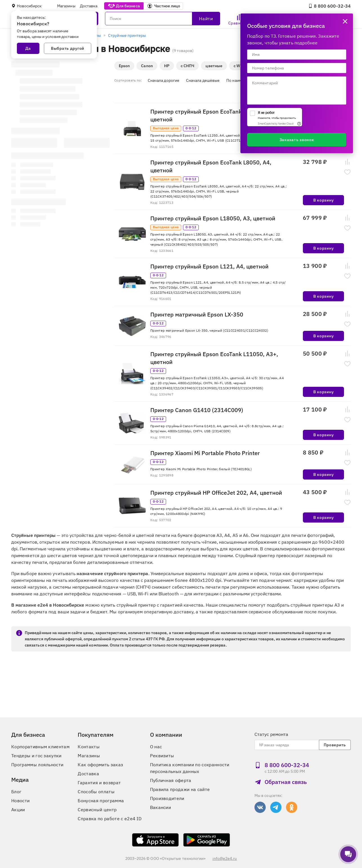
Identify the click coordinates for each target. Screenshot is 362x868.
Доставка (89, 6)
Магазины (66, 6)
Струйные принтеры (127, 35)
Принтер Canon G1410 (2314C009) (197, 410)
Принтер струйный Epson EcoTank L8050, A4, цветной (211, 166)
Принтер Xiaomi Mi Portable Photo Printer (205, 453)
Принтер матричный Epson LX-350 (197, 314)
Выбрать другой (68, 48)
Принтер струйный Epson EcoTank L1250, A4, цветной (211, 115)
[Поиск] (163, 19)
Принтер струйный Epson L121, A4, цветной (209, 266)
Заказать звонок (297, 140)
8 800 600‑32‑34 (329, 6)
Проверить (335, 745)
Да (28, 48)
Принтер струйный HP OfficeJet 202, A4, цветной (216, 493)
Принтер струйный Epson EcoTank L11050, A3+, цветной (214, 358)
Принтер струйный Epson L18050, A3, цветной (213, 218)
